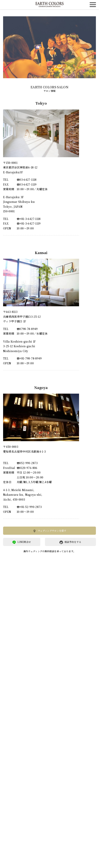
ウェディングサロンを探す (49, 531)
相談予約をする (70, 542)
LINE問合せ (22, 542)
